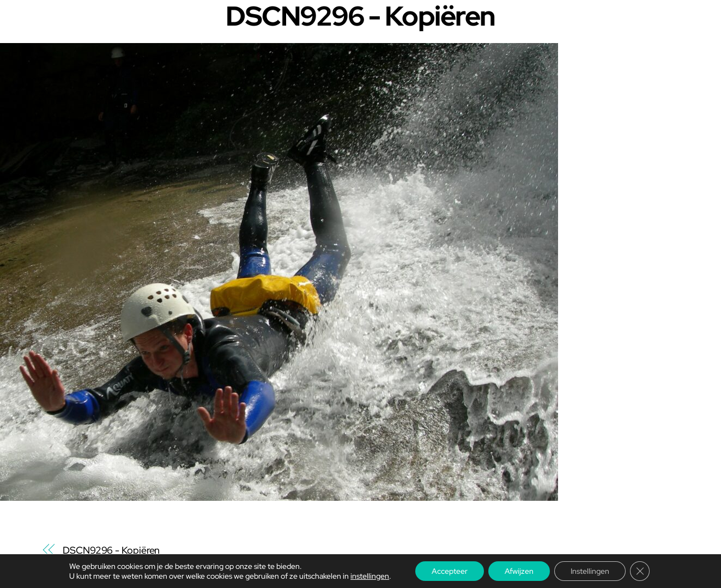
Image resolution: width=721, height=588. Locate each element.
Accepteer (450, 571)
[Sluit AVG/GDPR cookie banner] (640, 571)
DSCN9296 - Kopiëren (111, 550)
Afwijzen (519, 571)
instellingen (370, 576)
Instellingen (590, 571)
